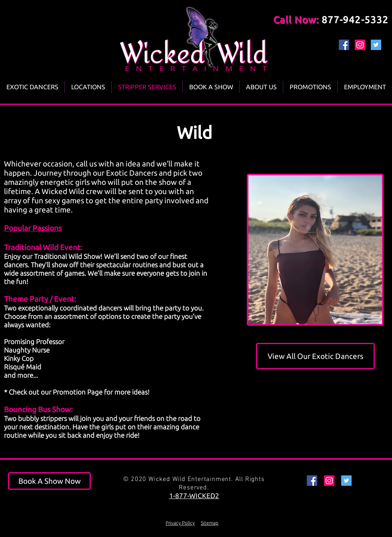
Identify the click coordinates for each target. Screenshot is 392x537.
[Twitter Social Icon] (376, 45)
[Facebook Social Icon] (344, 45)
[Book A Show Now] (49, 481)
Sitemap (210, 523)
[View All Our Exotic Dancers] (315, 356)
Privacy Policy (180, 523)
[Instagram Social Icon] (360, 45)
